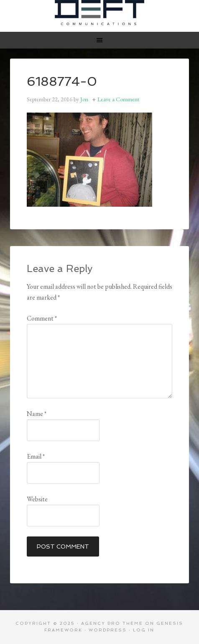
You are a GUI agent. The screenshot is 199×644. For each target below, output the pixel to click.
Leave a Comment (118, 99)
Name (37, 414)
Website (37, 499)
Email (36, 456)
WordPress (108, 630)
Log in (144, 630)
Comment (42, 318)
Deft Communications (99, 13)
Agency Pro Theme (112, 623)
